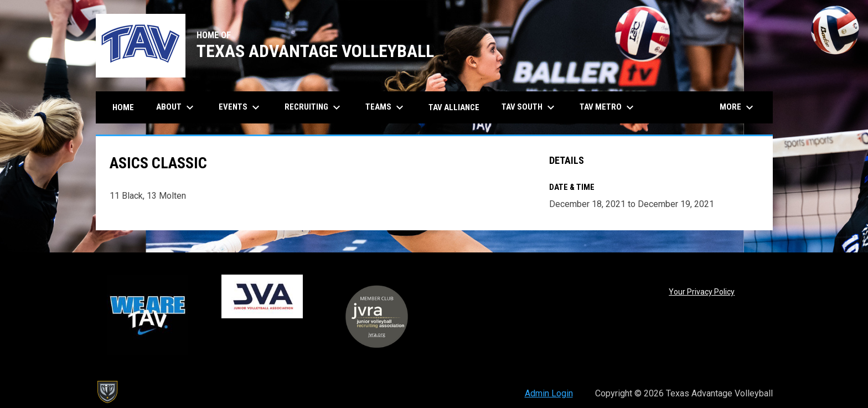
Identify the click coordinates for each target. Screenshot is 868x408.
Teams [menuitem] (386, 107)
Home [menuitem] (123, 107)
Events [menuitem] (241, 107)
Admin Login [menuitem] (549, 393)
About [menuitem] (176, 107)
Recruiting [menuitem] (314, 107)
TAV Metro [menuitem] (608, 107)
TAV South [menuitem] (529, 107)
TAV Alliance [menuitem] (454, 107)
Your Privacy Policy (702, 292)
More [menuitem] (738, 107)
